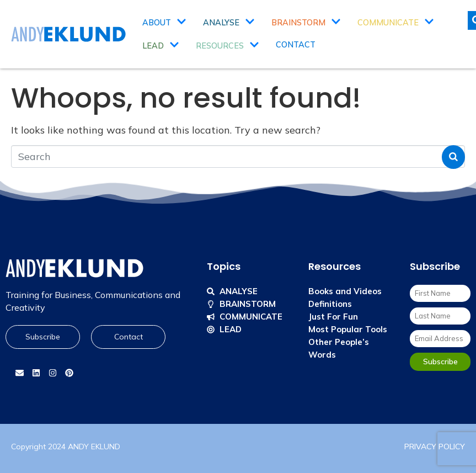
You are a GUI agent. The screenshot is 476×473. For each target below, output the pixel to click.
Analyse (229, 23)
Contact (296, 45)
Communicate (396, 23)
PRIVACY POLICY (435, 447)
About (164, 23)
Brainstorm (306, 23)
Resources (228, 46)
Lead (161, 46)
